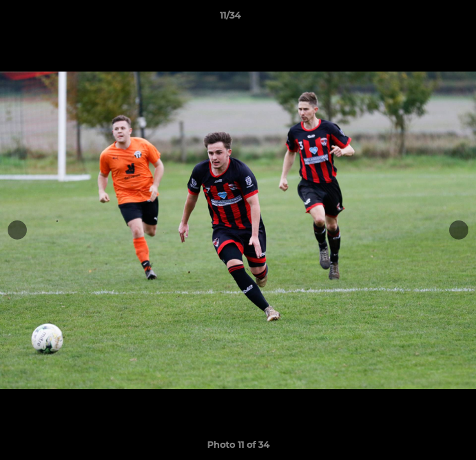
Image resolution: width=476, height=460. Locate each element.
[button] (430, 19)
